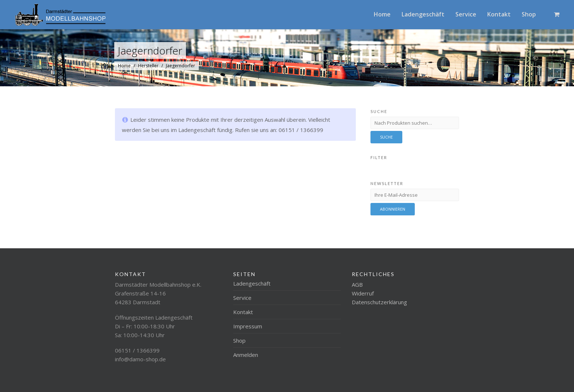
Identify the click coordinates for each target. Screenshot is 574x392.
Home (382, 14)
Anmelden (246, 355)
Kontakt (499, 14)
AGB (357, 284)
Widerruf (363, 293)
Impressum (248, 326)
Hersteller (148, 66)
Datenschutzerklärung (379, 302)
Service (466, 14)
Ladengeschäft (423, 14)
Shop (529, 14)
